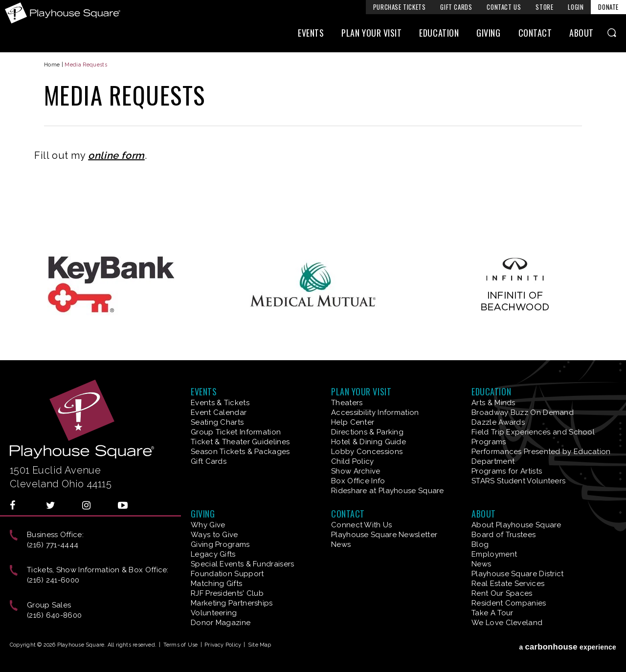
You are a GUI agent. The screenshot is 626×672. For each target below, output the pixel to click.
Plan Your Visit (371, 33)
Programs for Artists (507, 471)
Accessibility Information (375, 412)
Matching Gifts (216, 584)
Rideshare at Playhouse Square (388, 491)
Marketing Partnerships (232, 603)
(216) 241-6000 (53, 580)
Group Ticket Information (236, 432)
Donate (608, 7)
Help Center (353, 422)
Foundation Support (227, 574)
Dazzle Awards (498, 422)
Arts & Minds (493, 403)
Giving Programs (220, 544)
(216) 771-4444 (53, 545)
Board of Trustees (503, 535)
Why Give (208, 525)
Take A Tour (492, 613)
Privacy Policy (223, 645)
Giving (488, 33)
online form (116, 155)
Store (544, 7)
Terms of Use (181, 645)
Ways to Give (214, 535)
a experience (568, 647)
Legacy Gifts (213, 554)
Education (439, 33)
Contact (535, 33)
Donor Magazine (221, 623)
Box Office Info (358, 481)
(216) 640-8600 (54, 615)
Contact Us (504, 7)
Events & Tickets (220, 403)
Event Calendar (219, 412)
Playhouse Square (63, 13)
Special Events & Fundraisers (242, 564)
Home (52, 65)
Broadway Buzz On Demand (523, 412)
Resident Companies (509, 603)
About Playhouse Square (516, 525)
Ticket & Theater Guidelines (240, 442)
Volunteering (214, 613)
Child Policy (353, 461)
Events (311, 33)
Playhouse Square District (518, 574)
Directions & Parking (367, 432)
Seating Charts (217, 422)
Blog (480, 544)
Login (576, 7)
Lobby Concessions (367, 452)
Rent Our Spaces (502, 593)
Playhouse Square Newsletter (384, 535)
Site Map (260, 645)
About (581, 33)
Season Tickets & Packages (240, 452)
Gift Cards (456, 7)
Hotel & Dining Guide (369, 442)
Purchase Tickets (400, 7)
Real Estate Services (508, 584)
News (341, 544)
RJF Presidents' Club (227, 593)
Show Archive (356, 471)
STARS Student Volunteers (518, 481)
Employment (494, 554)
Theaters (347, 403)
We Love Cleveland (507, 623)
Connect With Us (362, 525)
